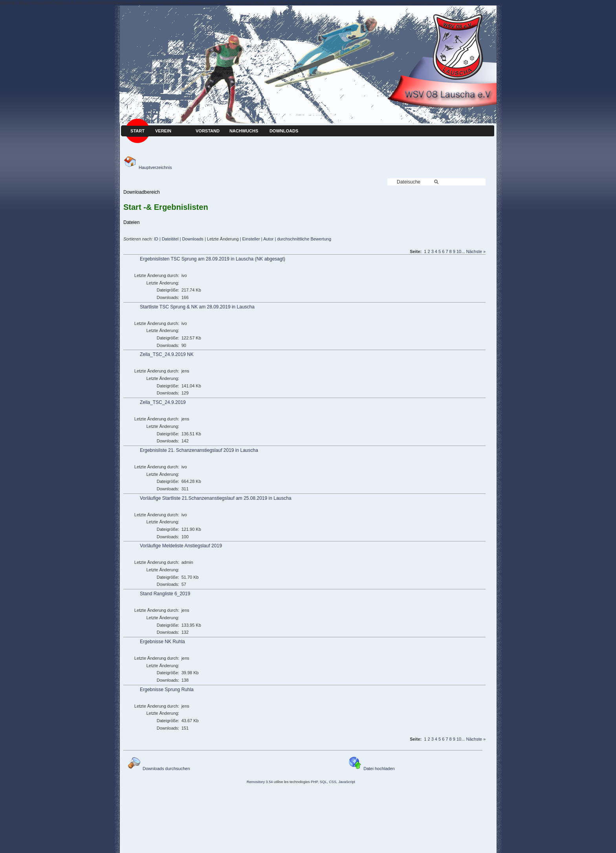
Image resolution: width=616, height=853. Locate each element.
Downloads (192, 239)
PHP (314, 782)
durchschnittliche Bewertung (304, 239)
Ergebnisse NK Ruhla (162, 642)
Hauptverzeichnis (148, 167)
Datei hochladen (371, 769)
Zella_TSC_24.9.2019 (163, 402)
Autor (268, 239)
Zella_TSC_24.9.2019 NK (167, 354)
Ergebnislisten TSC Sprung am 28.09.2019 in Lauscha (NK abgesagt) (213, 259)
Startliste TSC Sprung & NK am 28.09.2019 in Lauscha (197, 307)
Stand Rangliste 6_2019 (165, 594)
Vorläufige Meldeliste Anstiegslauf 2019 (181, 546)
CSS (333, 782)
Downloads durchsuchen (159, 769)
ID (156, 239)
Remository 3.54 (260, 782)
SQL (323, 782)
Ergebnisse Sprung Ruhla (167, 690)
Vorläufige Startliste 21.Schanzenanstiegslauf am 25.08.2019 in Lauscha (216, 498)
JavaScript (347, 782)
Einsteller (251, 239)
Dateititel (170, 239)
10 (459, 251)
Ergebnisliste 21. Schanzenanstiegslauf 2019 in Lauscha (199, 450)
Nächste (474, 251)
